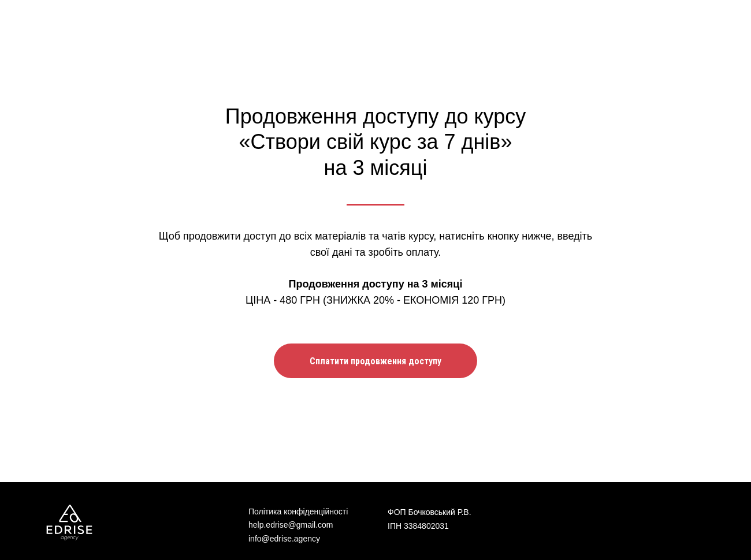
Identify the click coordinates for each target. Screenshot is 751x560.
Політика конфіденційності (298, 512)
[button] (375, 361)
